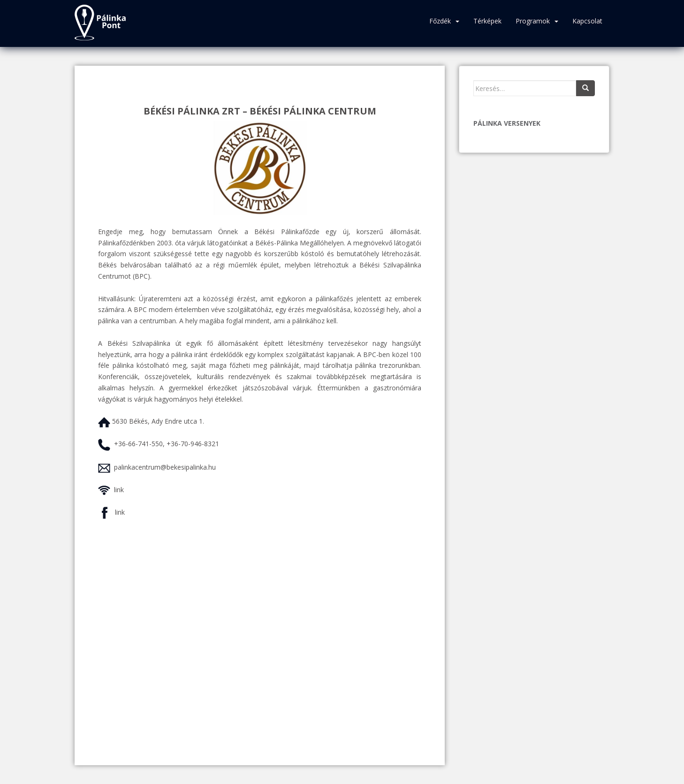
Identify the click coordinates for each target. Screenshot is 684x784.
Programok (533, 21)
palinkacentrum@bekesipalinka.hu (165, 467)
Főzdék (440, 21)
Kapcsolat (587, 21)
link (119, 490)
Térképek (487, 21)
